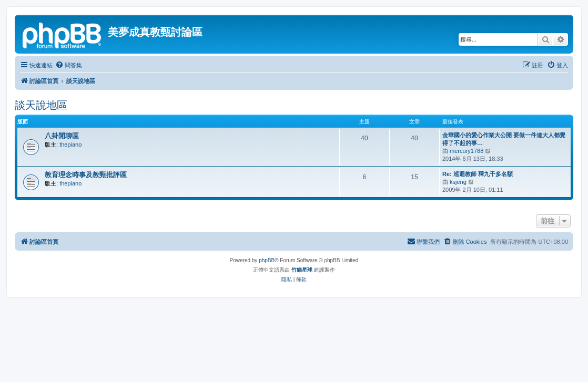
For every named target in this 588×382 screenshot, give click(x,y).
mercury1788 (467, 151)
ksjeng (458, 182)
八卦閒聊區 (62, 136)
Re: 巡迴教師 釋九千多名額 (478, 174)
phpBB (267, 260)
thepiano (70, 144)
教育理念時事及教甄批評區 (86, 175)
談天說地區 (41, 105)
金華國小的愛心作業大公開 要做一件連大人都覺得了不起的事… (504, 139)
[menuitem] (69, 65)
